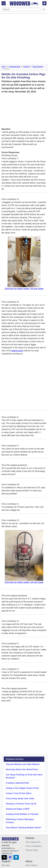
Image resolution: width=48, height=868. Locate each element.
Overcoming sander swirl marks (20, 799)
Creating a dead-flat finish (17, 783)
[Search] (22, 9)
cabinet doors (17, 351)
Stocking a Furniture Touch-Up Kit (21, 804)
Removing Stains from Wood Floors (22, 769)
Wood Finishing (38, 67)
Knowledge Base (14, 67)
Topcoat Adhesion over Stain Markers (23, 764)
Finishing (26, 67)
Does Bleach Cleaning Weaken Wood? (23, 828)
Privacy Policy (32, 850)
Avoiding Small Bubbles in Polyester (22, 814)
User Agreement (33, 842)
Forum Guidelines (34, 846)
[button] (4, 857)
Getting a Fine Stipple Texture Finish (22, 788)
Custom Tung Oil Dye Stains (19, 793)
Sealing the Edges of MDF (18, 809)
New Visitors (31, 865)
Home (4, 67)
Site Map (6, 865)
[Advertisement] (24, 39)
